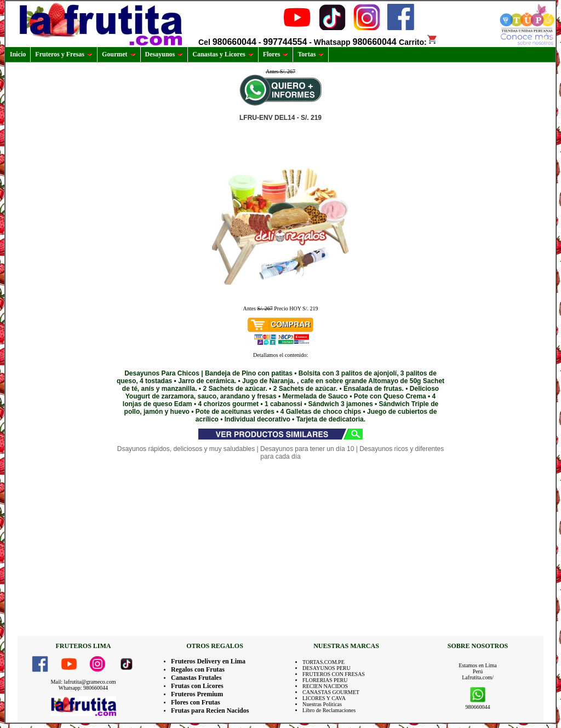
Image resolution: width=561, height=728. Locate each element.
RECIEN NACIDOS (325, 686)
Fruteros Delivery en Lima (208, 661)
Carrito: (418, 42)
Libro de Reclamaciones (329, 710)
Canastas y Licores (223, 54)
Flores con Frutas (196, 702)
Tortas (311, 54)
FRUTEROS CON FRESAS (334, 674)
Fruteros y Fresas (64, 54)
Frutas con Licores (197, 686)
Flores (276, 54)
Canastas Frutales (196, 678)
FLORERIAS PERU (325, 680)
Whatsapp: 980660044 (83, 688)
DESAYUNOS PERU (327, 668)
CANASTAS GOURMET (331, 692)
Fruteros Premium (197, 694)
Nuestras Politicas (322, 704)
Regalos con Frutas (198, 669)
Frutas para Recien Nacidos (210, 710)
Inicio (18, 54)
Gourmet (119, 54)
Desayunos (164, 54)
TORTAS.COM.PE (324, 662)
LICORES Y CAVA (324, 698)
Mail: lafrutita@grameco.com (83, 682)
